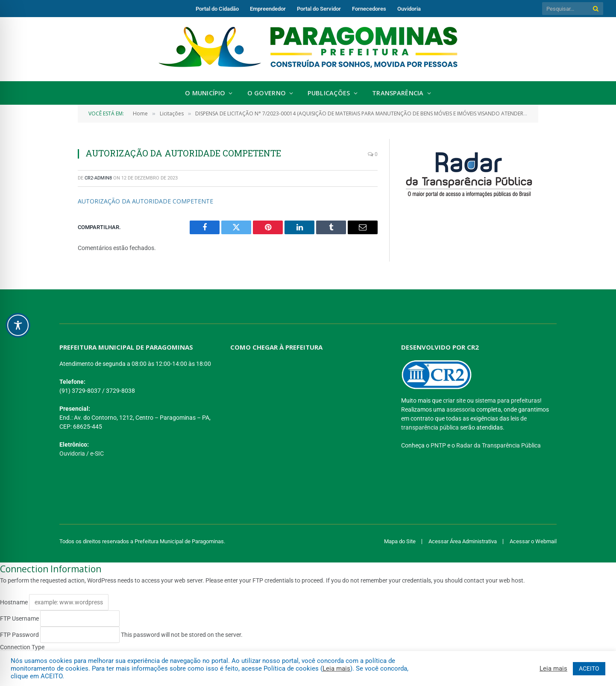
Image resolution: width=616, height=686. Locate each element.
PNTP (438, 445)
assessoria (461, 409)
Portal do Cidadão (217, 9)
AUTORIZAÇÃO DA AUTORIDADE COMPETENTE (145, 201)
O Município (205, 93)
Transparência (398, 93)
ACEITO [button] (589, 668)
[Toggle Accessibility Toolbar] (18, 325)
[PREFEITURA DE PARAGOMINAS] (305, 417)
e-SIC (97, 453)
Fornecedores (369, 9)
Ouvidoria (409, 9)
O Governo (267, 93)
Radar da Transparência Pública (499, 445)
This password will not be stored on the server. (121, 635)
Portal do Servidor (319, 9)
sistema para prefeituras (507, 400)
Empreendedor (268, 9)
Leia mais (336, 668)
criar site (454, 400)
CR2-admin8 (98, 178)
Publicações (329, 93)
